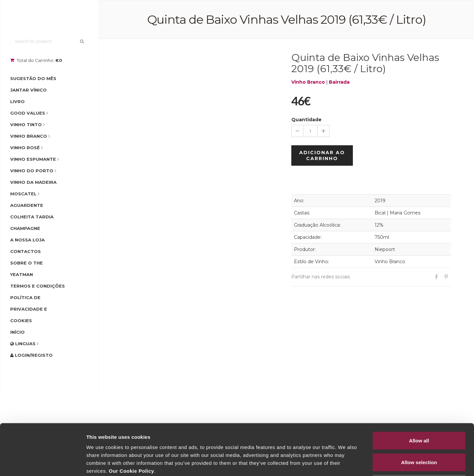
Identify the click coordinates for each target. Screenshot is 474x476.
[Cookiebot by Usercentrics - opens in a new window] (43, 463)
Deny (419, 433)
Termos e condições (38, 286)
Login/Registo (31, 355)
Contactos (26, 251)
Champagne (25, 228)
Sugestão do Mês (33, 78)
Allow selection (419, 411)
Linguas (23, 344)
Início (17, 332)
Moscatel (23, 194)
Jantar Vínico (28, 90)
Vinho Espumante (33, 159)
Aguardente (27, 205)
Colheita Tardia (32, 217)
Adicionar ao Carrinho (322, 155)
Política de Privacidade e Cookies (29, 309)
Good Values (28, 113)
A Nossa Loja (27, 240)
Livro (17, 101)
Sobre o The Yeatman (26, 269)
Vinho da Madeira (33, 182)
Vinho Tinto (26, 125)
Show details (345, 463)
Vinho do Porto (32, 171)
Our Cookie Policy (131, 420)
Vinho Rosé (25, 148)
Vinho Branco (29, 136)
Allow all (419, 390)
